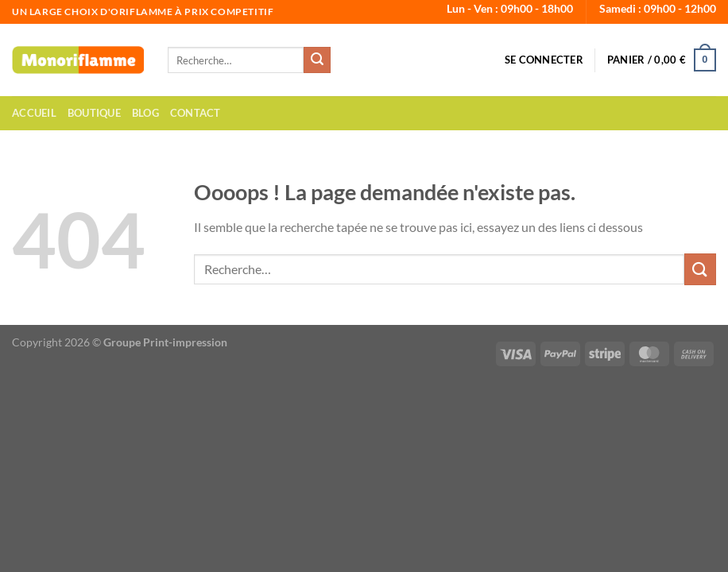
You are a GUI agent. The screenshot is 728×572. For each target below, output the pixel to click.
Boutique (94, 113)
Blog (145, 113)
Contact (196, 113)
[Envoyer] (317, 60)
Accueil (34, 113)
